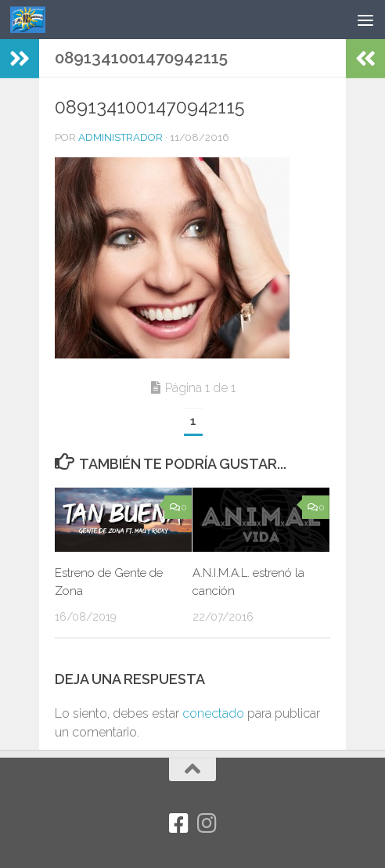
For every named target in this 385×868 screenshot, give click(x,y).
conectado (213, 713)
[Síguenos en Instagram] (207, 823)
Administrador (121, 137)
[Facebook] (178, 823)
